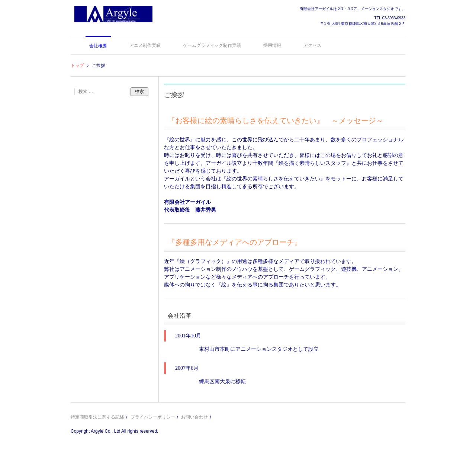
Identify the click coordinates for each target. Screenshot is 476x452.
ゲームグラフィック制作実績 (212, 45)
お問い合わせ (194, 417)
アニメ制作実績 (145, 45)
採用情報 (272, 45)
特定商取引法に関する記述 (97, 417)
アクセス (312, 45)
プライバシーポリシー (153, 417)
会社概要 (98, 46)
